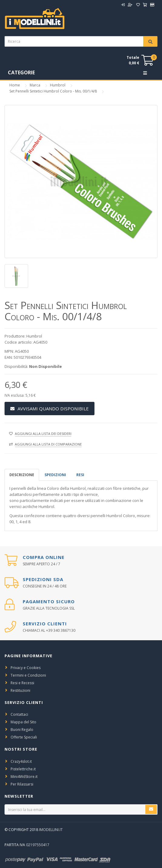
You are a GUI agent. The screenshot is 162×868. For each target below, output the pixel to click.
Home (15, 85)
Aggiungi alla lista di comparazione (48, 444)
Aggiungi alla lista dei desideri (43, 434)
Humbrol (58, 85)
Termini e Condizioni (28, 675)
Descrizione (22, 475)
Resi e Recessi (22, 683)
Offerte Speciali (24, 737)
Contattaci (19, 714)
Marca (35, 85)
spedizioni (55, 475)
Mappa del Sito (23, 722)
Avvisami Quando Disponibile (50, 409)
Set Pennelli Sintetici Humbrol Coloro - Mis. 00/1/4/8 (53, 91)
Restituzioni (20, 690)
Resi (80, 475)
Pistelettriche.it (23, 769)
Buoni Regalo (22, 730)
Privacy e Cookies (26, 668)
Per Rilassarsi (22, 784)
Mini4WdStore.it (24, 777)
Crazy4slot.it (21, 761)
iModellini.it (51, 830)
